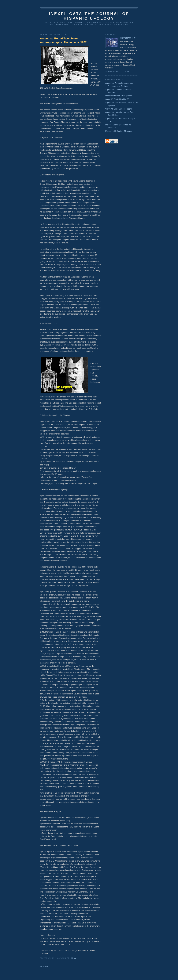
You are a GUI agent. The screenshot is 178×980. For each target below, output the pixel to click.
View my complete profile (118, 71)
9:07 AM (73, 958)
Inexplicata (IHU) (128, 38)
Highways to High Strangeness (119, 96)
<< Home (44, 966)
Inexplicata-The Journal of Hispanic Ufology (89, 16)
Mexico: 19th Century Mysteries (119, 131)
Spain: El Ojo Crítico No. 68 (117, 99)
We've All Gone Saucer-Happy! (119, 109)
